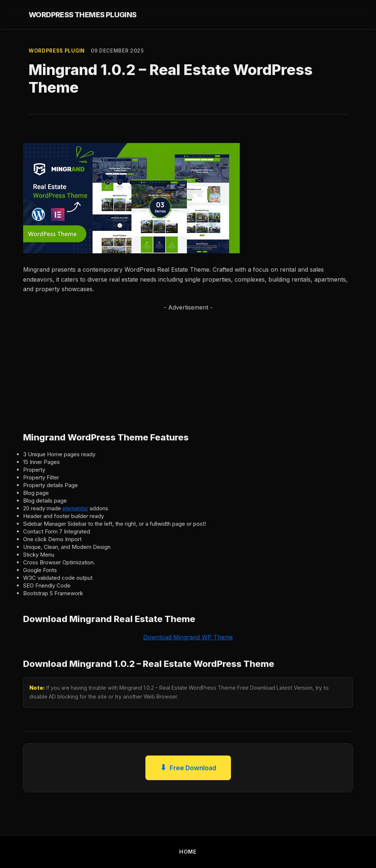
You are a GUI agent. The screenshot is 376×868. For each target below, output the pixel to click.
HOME (188, 852)
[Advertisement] (188, 364)
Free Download (188, 768)
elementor (75, 508)
